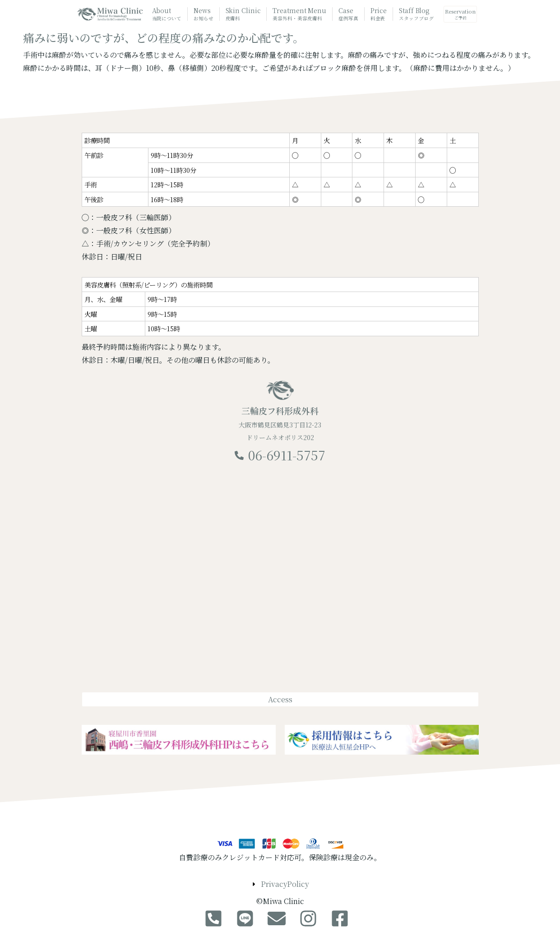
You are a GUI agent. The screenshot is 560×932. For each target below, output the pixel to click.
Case (348, 14)
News (204, 14)
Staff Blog (416, 14)
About (167, 14)
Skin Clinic (243, 14)
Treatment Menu (299, 15)
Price (379, 14)
